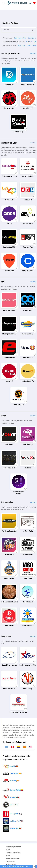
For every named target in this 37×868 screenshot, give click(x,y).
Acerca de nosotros (12, 859)
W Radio (11, 797)
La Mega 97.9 (13, 821)
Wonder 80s (12, 828)
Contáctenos (10, 862)
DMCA (8, 850)
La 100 (11, 805)
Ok (34, 866)
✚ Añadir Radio (11, 865)
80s (19, 46)
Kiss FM (11, 781)
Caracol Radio (13, 790)
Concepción (32, 38)
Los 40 (11, 766)
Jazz (29, 46)
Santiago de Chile (20, 38)
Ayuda (8, 856)
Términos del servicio (13, 853)
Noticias (29, 42)
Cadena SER (12, 773)
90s (24, 46)
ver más (33, 54)
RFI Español (12, 814)
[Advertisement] (18, 15)
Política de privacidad (13, 847)
